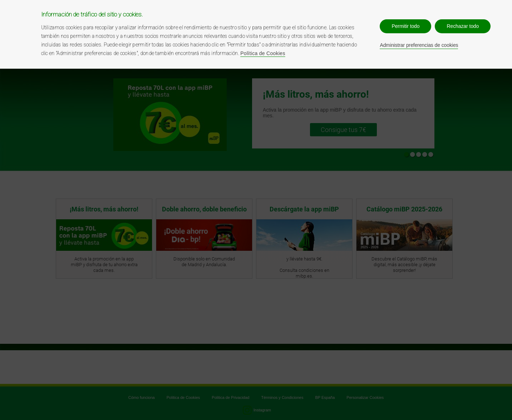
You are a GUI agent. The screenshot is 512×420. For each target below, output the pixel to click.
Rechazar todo (463, 26)
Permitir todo (405, 26)
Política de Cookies (263, 53)
